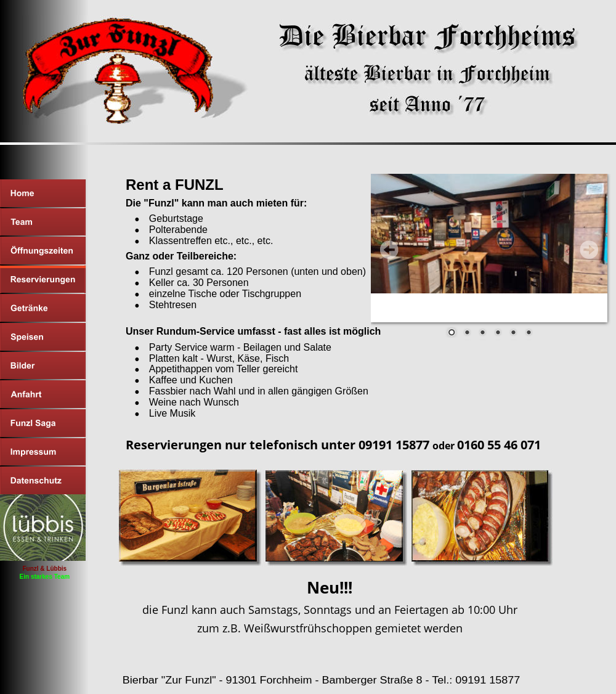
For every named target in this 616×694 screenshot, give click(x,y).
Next (589, 250)
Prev (389, 250)
